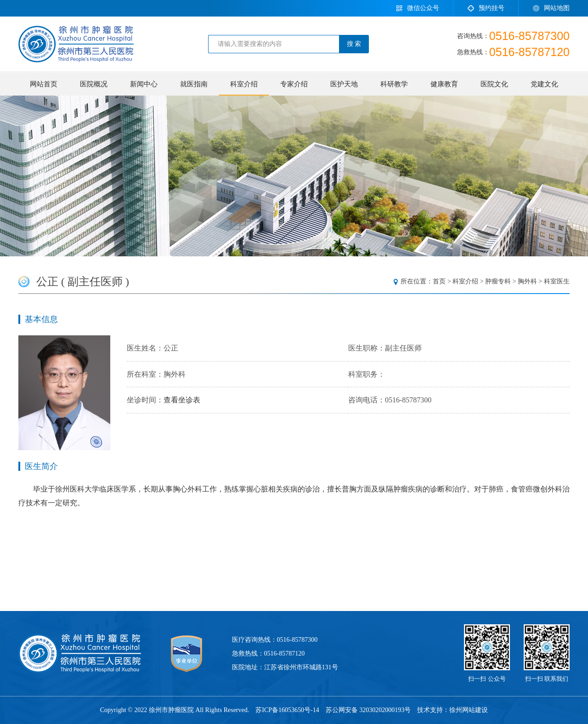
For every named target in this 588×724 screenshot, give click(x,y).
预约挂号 (486, 8)
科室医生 (557, 281)
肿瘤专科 (498, 281)
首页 (439, 281)
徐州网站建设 (469, 710)
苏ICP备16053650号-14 (287, 710)
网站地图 (551, 8)
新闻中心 (144, 84)
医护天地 (344, 84)
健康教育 (444, 84)
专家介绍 (294, 84)
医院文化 (494, 84)
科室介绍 (244, 84)
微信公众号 (417, 8)
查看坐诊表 (182, 400)
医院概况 (94, 84)
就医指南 (194, 84)
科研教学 (394, 84)
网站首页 (44, 84)
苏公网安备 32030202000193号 (368, 710)
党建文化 (544, 84)
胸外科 (527, 281)
